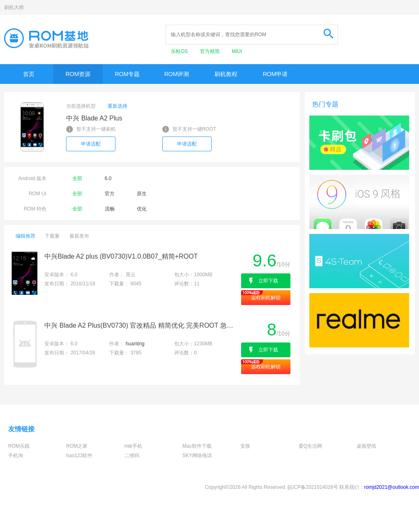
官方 (110, 194)
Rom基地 (46, 38)
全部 (77, 178)
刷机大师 (14, 7)
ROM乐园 (19, 446)
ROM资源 (78, 74)
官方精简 (211, 51)
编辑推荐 (25, 236)
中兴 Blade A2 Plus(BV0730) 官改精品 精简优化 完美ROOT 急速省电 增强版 (142, 325)
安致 (245, 446)
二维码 (132, 456)
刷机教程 (226, 74)
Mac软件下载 (197, 446)
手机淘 (16, 456)
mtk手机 (133, 446)
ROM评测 (177, 74)
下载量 (52, 236)
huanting (135, 344)
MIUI (237, 51)
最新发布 (79, 236)
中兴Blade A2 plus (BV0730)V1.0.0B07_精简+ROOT (121, 256)
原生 (142, 194)
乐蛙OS (180, 51)
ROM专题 (128, 74)
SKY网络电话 (197, 456)
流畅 (110, 209)
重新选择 (117, 106)
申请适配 (91, 144)
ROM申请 (275, 74)
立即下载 (268, 281)
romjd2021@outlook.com (391, 487)
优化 (142, 209)
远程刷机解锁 (266, 298)
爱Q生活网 (310, 446)
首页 (29, 74)
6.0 (108, 178)
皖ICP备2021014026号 (313, 487)
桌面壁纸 (366, 446)
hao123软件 (79, 456)
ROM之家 (77, 446)
